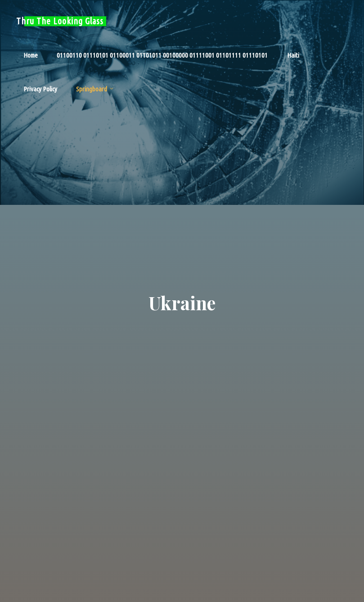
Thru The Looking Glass (60, 21)
